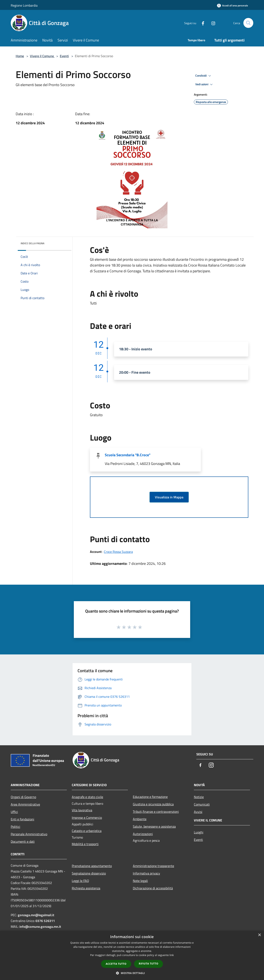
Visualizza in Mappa (169, 497)
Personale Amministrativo (29, 834)
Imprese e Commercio (87, 818)
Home (20, 56)
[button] (132, 973)
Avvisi (198, 812)
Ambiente (140, 819)
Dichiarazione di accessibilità (153, 888)
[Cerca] (248, 23)
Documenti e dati (23, 841)
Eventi (64, 56)
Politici (15, 827)
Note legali (140, 881)
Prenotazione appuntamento (92, 866)
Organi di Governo (23, 797)
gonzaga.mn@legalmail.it (36, 915)
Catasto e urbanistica (87, 831)
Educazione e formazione (150, 797)
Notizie (199, 797)
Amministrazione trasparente (153, 866)
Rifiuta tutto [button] (149, 964)
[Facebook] (201, 23)
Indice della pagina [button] (32, 243)
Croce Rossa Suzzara (118, 552)
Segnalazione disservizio (89, 873)
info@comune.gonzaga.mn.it (40, 927)
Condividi (204, 76)
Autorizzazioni (143, 834)
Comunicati (202, 804)
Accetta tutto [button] (116, 964)
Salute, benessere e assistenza (154, 826)
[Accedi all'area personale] (232, 5)
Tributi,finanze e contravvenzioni (156, 812)
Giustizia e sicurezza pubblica (153, 804)
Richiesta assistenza (86, 888)
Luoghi (199, 832)
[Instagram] (212, 23)
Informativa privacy (146, 873)
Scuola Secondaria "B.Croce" (128, 455)
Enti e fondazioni (22, 819)
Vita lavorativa (82, 810)
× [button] (259, 935)
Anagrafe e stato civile (87, 797)
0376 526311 (45, 921)
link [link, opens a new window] (172, 955)
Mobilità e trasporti (85, 844)
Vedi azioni (205, 84)
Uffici (14, 812)
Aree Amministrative (25, 804)
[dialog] (132, 955)
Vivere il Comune (42, 56)
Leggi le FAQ (80, 881)
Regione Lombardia (24, 5)
